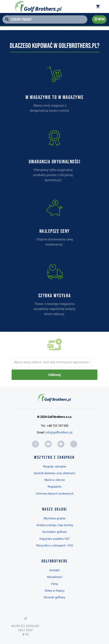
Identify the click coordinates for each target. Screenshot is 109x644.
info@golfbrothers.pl (59, 432)
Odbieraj (54, 375)
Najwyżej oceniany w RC (26, 630)
